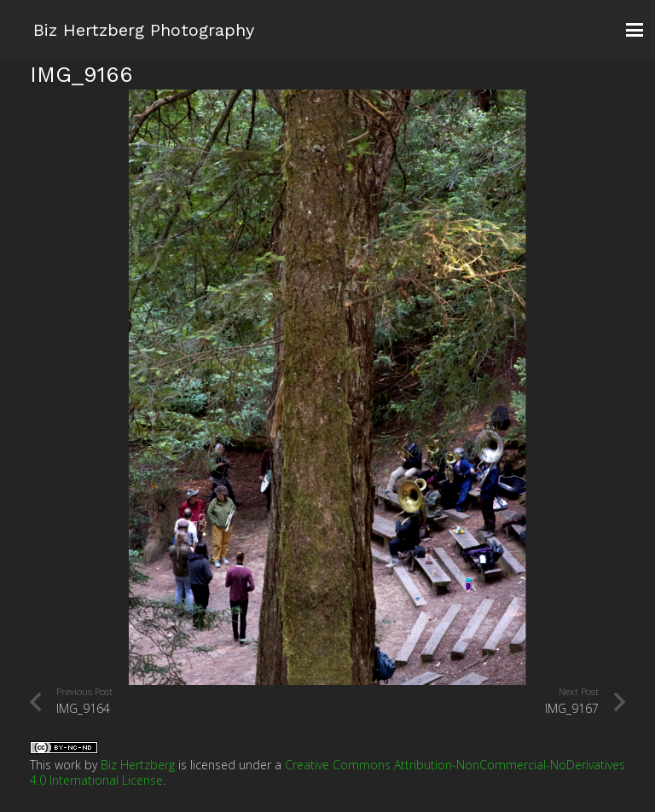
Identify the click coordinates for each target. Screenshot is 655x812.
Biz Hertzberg (138, 765)
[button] (635, 30)
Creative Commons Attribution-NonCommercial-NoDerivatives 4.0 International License (327, 772)
